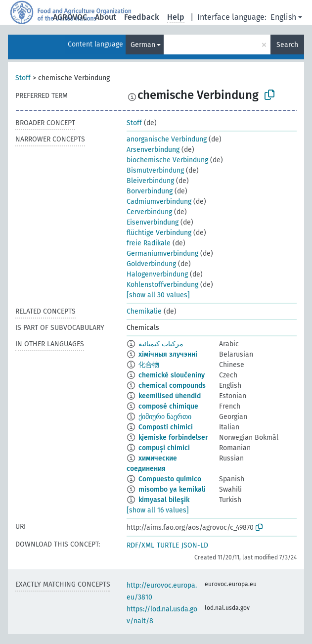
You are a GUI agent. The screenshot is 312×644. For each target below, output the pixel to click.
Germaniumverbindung (162, 253)
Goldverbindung (151, 264)
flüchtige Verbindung (159, 233)
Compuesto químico (170, 479)
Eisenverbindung (153, 222)
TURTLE (168, 545)
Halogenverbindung (157, 274)
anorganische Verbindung (167, 139)
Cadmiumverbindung (159, 202)
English (283, 17)
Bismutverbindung (155, 170)
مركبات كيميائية (161, 344)
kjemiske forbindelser (173, 437)
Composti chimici (166, 427)
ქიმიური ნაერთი (165, 417)
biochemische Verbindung (167, 160)
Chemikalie (144, 311)
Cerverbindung (149, 212)
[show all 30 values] (158, 295)
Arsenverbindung (153, 150)
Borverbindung (150, 191)
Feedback (142, 17)
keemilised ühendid (170, 396)
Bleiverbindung (150, 181)
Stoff (23, 78)
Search (287, 45)
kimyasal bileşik (164, 500)
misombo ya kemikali (172, 489)
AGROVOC (70, 17)
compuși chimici (164, 448)
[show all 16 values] (158, 510)
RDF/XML (140, 545)
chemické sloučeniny (172, 375)
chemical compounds (172, 386)
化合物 (149, 365)
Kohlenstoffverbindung (162, 285)
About (106, 17)
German (143, 45)
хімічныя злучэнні (168, 354)
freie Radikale (149, 243)
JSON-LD (195, 545)
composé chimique (168, 406)
